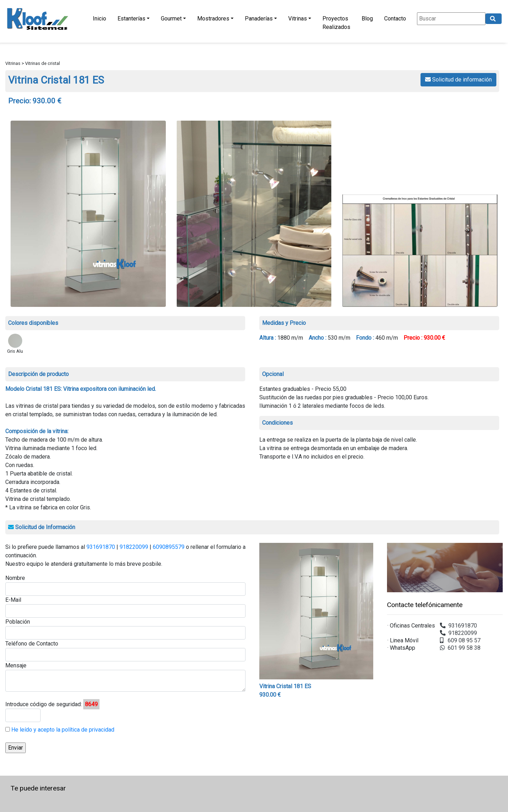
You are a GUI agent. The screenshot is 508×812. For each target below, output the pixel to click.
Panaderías (259, 19)
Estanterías (131, 19)
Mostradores (213, 19)
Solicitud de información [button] (458, 80)
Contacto (395, 19)
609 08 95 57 (460, 640)
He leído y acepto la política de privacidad (62, 730)
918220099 (134, 547)
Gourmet (171, 19)
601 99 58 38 (460, 648)
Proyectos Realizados (336, 23)
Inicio (99, 19)
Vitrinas (298, 19)
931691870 (101, 547)
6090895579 (169, 547)
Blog (367, 19)
